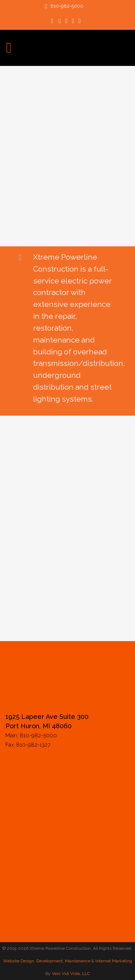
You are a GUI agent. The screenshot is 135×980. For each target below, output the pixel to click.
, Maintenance (76, 961)
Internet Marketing (113, 961)
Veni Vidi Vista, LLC (71, 974)
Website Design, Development (33, 961)
